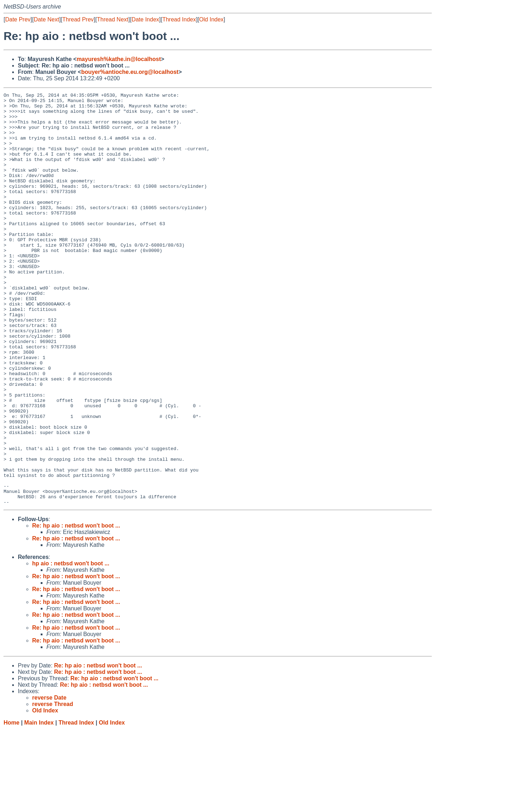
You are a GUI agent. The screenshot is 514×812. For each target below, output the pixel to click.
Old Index (211, 19)
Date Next (46, 19)
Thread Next (112, 19)
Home (11, 805)
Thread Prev (78, 19)
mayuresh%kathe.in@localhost (119, 59)
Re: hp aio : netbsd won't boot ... (76, 608)
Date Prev (18, 19)
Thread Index (179, 19)
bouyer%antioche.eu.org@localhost (130, 72)
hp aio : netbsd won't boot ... (71, 646)
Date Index (145, 19)
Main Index (39, 805)
